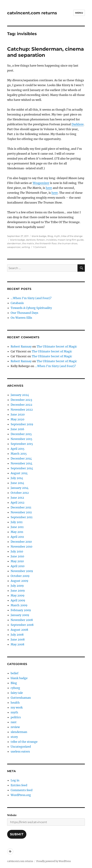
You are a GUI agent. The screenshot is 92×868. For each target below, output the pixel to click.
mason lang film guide (71, 240)
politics (16, 717)
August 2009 (19, 581)
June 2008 (18, 639)
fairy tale (17, 693)
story (14, 737)
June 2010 (17, 556)
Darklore (78, 124)
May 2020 (17, 419)
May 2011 (17, 532)
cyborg (15, 688)
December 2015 (21, 434)
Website (12, 815)
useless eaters (20, 751)
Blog (50, 236)
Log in (15, 780)
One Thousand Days (24, 313)
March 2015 (19, 454)
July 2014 (17, 478)
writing (26, 247)
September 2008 (22, 625)
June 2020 (18, 414)
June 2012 (17, 498)
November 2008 (22, 620)
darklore (31, 240)
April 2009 (18, 600)
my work (17, 707)
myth (57, 236)
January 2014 (20, 488)
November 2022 (22, 410)
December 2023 (21, 400)
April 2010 (18, 566)
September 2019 (22, 424)
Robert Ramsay (21, 346)
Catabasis (17, 303)
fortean (41, 240)
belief (14, 673)
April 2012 (18, 502)
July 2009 (17, 586)
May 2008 (17, 644)
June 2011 (17, 527)
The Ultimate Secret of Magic (57, 346)
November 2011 (21, 512)
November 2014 (21, 463)
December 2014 (21, 458)
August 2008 (19, 630)
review (15, 727)
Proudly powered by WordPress (54, 861)
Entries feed (19, 785)
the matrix (28, 243)
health (15, 703)
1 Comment (40, 247)
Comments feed (22, 790)
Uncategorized (21, 747)
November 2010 (21, 547)
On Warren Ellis (21, 318)
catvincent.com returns (32, 13)
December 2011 (21, 507)
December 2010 (21, 542)
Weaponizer (41, 183)
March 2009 (19, 605)
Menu (79, 13)
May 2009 (18, 595)
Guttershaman (21, 698)
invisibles (51, 240)
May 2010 (17, 561)
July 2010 (17, 551)
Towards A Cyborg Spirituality (31, 308)
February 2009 (21, 610)
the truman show (68, 243)
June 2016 (17, 429)
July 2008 (17, 635)
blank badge (39, 236)
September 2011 (22, 517)
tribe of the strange (72, 236)
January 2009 (20, 615)
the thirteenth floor (46, 243)
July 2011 (17, 522)
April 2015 (18, 449)
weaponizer (14, 247)
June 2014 (17, 483)
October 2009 (20, 576)
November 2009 (22, 571)
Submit (17, 834)
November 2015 (21, 439)
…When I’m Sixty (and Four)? (31, 298)
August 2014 (19, 473)
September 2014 (22, 468)
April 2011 (17, 537)
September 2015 (22, 444)
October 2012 (20, 493)
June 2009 (18, 591)
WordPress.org (21, 795)
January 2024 (20, 395)
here (49, 188)
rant (14, 722)
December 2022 (21, 405)
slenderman (14, 243)
